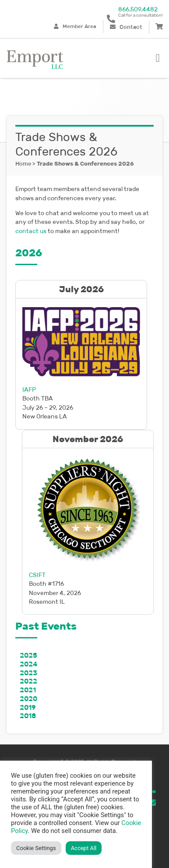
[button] (158, 58)
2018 (28, 716)
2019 (28, 707)
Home (23, 164)
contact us (31, 231)
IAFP (29, 390)
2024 (28, 664)
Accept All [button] (84, 848)
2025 (28, 655)
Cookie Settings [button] (36, 848)
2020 (28, 699)
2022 (28, 681)
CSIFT (37, 575)
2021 (28, 690)
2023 (28, 673)
